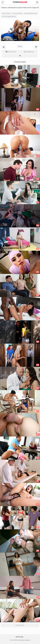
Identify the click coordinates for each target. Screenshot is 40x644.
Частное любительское (9, 17)
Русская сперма (17, 14)
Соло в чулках (6, 14)
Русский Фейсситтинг (31, 14)
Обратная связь (19, 637)
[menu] (3, 2)
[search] (37, 2)
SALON (20, 2)
